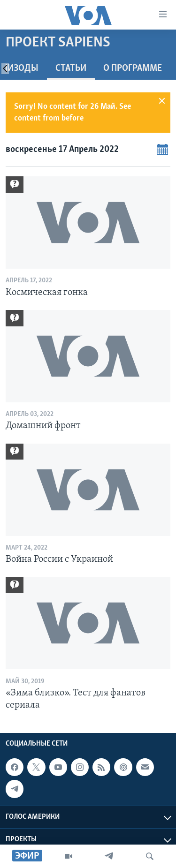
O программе (133, 68)
